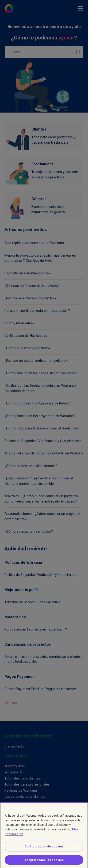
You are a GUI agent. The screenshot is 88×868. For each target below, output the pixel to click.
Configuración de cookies (44, 849)
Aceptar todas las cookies (44, 862)
